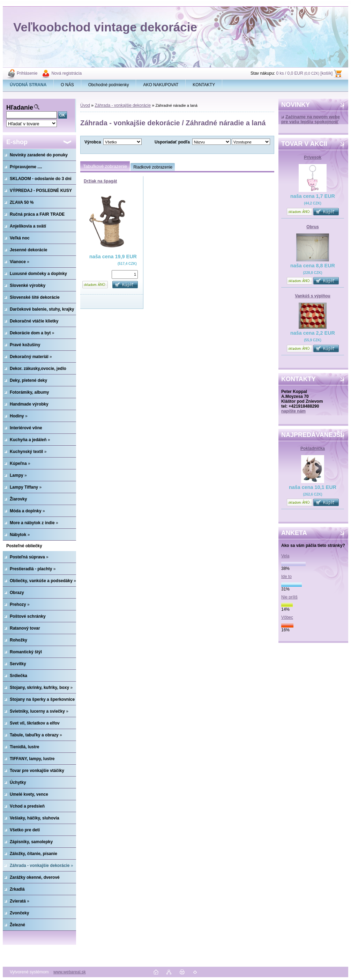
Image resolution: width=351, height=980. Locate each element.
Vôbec (287, 617)
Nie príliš (289, 597)
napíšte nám (293, 411)
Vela (285, 556)
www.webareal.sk (70, 972)
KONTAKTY (204, 85)
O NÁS (67, 85)
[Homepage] (28, 85)
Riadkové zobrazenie (153, 167)
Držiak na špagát (100, 181)
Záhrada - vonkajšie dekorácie (123, 105)
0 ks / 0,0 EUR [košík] (304, 73)
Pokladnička (313, 448)
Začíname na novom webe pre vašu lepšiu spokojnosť (311, 119)
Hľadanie (20, 107)
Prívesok (313, 157)
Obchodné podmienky (109, 85)
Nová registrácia (66, 73)
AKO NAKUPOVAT (161, 85)
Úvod (85, 105)
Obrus (312, 227)
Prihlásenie (27, 73)
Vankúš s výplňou (312, 296)
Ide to (286, 577)
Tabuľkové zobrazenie (105, 166)
